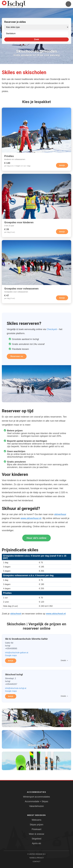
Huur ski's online (36, 538)
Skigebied (36, 839)
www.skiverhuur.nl (31, 518)
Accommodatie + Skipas (36, 801)
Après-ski (36, 843)
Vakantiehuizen (36, 806)
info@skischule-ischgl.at (16, 688)
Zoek (37, 39)
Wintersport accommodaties (36, 797)
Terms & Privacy (37, 858)
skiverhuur (60, 514)
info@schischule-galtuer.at (17, 653)
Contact (37, 862)
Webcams (37, 820)
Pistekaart (36, 829)
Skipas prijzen (37, 825)
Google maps (11, 655)
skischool (16, 614)
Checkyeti (52, 329)
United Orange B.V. (37, 854)
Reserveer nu (17, 356)
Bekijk (62, 165)
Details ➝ (64, 660)
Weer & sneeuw (37, 834)
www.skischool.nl (56, 614)
